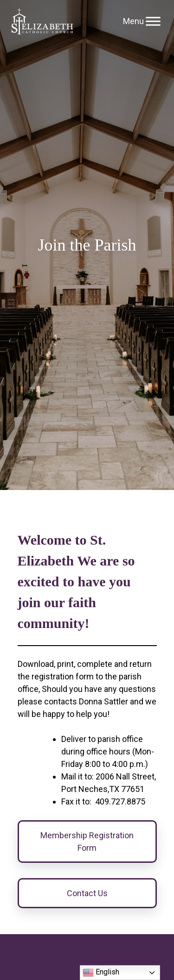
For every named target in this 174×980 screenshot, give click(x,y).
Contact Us (87, 893)
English (101, 973)
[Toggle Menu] (153, 21)
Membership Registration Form (87, 842)
